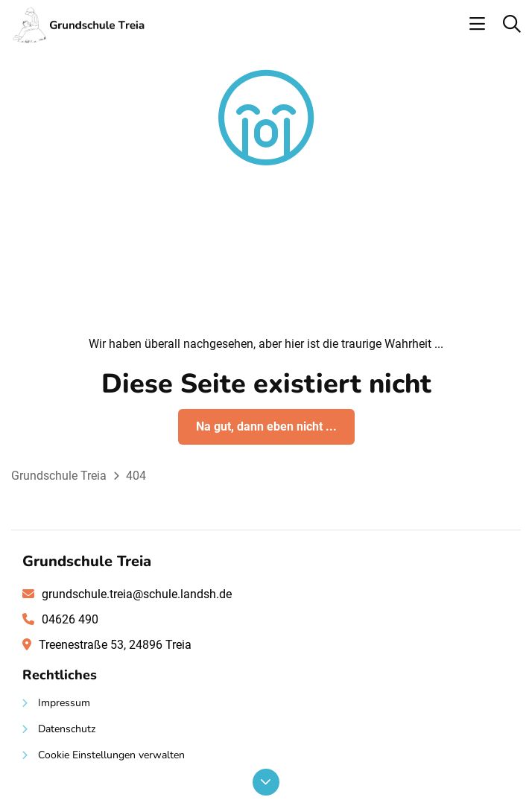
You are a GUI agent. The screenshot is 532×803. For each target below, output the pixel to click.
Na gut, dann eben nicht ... (266, 426)
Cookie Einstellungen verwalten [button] (111, 755)
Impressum (64, 703)
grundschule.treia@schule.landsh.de (137, 594)
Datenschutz (67, 729)
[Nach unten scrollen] (266, 782)
